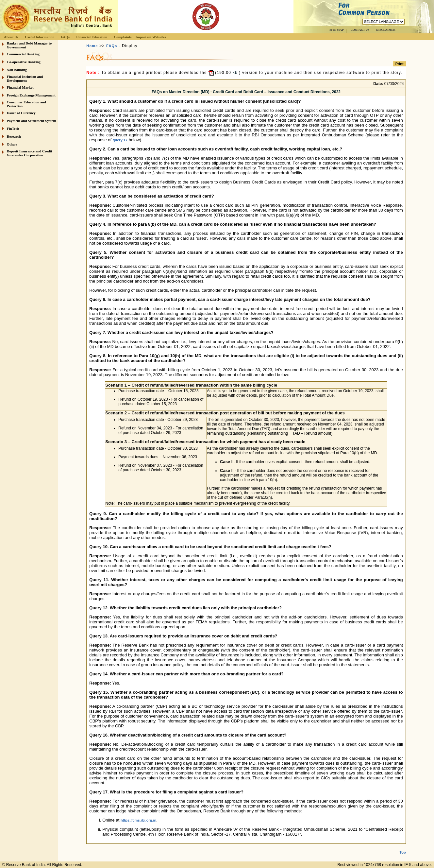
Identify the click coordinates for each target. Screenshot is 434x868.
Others (12, 144)
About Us (11, 37)
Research (14, 136)
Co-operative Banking (24, 62)
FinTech (13, 129)
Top (402, 847)
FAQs (65, 37)
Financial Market (20, 87)
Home (92, 46)
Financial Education (92, 37)
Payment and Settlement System (32, 121)
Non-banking (17, 70)
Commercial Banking (23, 54)
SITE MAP (336, 30)
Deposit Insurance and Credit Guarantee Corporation (30, 153)
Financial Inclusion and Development (25, 78)
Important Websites (151, 37)
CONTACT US (360, 30)
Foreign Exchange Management (31, 95)
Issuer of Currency (21, 113)
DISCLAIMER (386, 30)
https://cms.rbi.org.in (138, 820)
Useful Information (40, 37)
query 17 (120, 140)
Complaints (123, 37)
